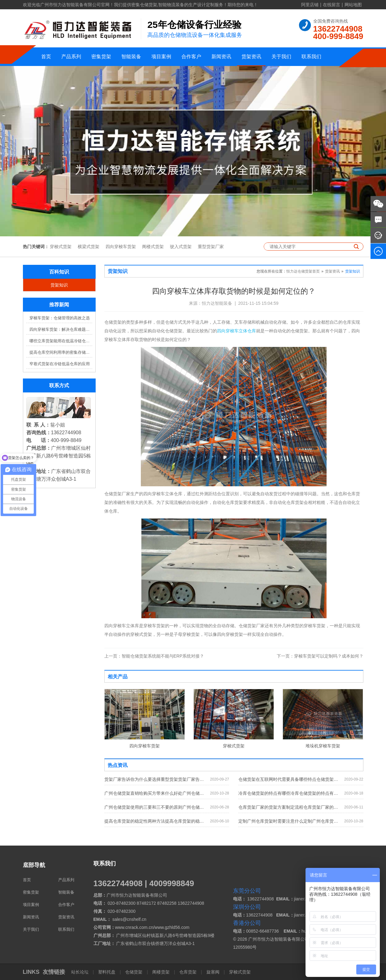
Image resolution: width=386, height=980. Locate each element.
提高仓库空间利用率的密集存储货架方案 (61, 352)
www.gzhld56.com (172, 927)
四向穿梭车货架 (121, 247)
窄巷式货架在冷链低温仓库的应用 (60, 364)
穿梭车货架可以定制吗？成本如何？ (320, 656)
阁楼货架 (161, 972)
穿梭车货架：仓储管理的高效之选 (60, 318)
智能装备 (131, 57)
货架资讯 (251, 57)
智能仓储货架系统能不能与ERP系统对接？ (154, 656)
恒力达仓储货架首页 (303, 271)
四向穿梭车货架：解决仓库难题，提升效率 (61, 329)
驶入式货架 (181, 247)
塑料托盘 (107, 972)
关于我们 (281, 57)
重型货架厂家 (211, 247)
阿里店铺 (310, 5)
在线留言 (332, 5)
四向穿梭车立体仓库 (236, 331)
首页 (46, 57)
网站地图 (353, 5)
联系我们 (311, 57)
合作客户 (191, 57)
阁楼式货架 (153, 247)
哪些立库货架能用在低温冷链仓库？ (61, 341)
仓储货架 (134, 972)
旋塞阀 (213, 972)
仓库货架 (188, 972)
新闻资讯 (221, 57)
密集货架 (101, 57)
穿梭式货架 (61, 247)
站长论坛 (80, 972)
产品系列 (71, 57)
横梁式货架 (89, 247)
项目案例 (161, 57)
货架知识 (59, 285)
